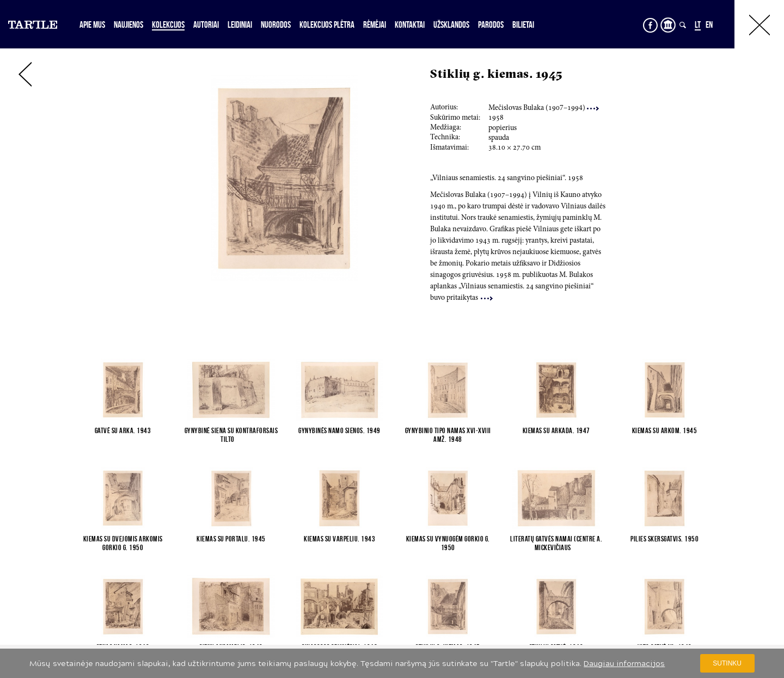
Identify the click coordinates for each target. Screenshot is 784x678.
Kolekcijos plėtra (327, 24)
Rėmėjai (375, 24)
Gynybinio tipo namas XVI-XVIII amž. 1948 (448, 435)
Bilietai (523, 24)
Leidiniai (240, 24)
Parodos (491, 24)
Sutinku (727, 663)
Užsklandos (451, 24)
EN (709, 24)
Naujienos (128, 24)
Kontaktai (410, 24)
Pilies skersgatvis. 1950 (664, 539)
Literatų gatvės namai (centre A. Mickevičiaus (556, 543)
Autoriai (206, 24)
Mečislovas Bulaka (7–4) (544, 108)
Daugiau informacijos (624, 664)
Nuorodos (276, 24)
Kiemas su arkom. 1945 (665, 430)
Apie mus (92, 24)
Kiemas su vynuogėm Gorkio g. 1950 (448, 543)
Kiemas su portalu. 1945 (231, 539)
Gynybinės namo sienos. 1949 (339, 430)
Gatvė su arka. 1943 (123, 430)
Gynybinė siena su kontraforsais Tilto (231, 435)
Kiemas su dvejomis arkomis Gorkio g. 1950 (123, 543)
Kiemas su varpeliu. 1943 (339, 539)
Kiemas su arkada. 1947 (556, 430)
